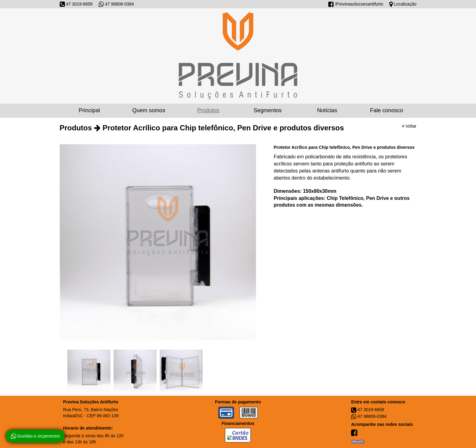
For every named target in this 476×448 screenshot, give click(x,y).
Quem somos (149, 110)
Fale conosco (387, 110)
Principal (89, 110)
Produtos (208, 110)
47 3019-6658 (76, 4)
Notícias (327, 110)
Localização (403, 4)
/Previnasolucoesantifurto (356, 4)
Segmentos (268, 110)
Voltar (409, 126)
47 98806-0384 (116, 4)
